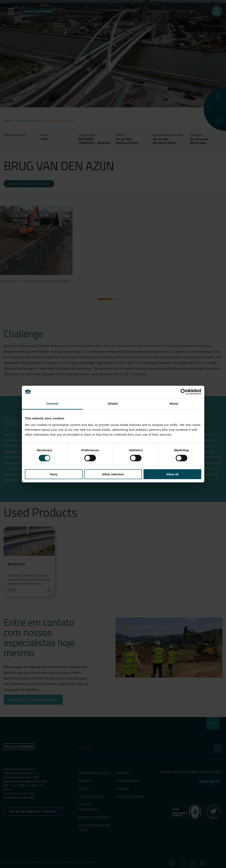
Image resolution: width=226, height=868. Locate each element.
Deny (54, 474)
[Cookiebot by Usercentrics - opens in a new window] (184, 392)
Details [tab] (113, 404)
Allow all (172, 474)
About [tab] (174, 404)
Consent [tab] (52, 404)
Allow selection (113, 474)
